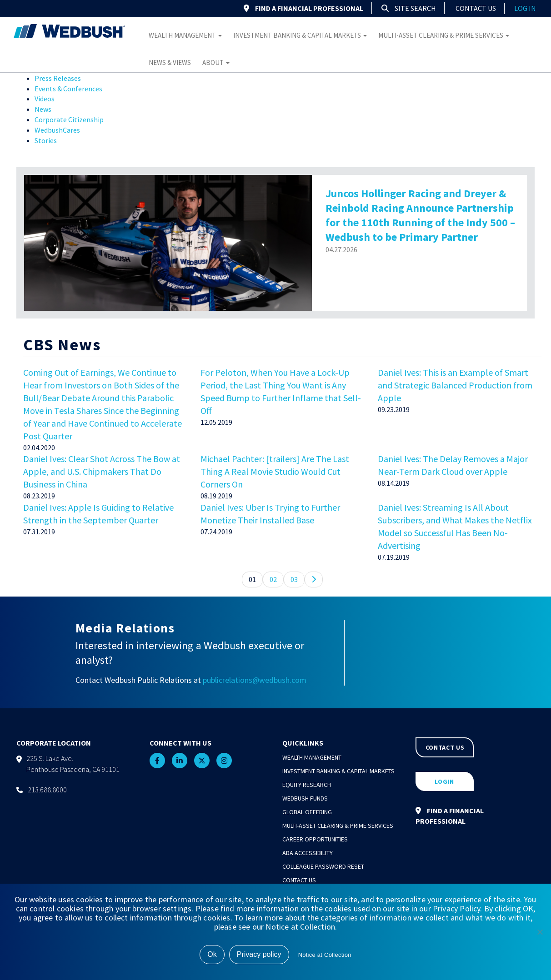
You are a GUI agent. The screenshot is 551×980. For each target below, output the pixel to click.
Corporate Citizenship (69, 119)
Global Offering (307, 812)
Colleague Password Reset (323, 866)
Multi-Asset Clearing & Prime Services (444, 35)
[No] (540, 932)
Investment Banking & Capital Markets (300, 35)
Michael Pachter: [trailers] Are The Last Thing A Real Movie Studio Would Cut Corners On (275, 471)
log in (525, 8)
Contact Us (476, 8)
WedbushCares (57, 130)
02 (273, 579)
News (43, 109)
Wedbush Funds (305, 798)
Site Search (409, 8)
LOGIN (444, 781)
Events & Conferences (68, 89)
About (216, 62)
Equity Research (307, 785)
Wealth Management (185, 35)
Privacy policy (259, 954)
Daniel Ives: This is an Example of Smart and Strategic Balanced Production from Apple (455, 385)
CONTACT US (445, 747)
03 (294, 579)
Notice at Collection (325, 955)
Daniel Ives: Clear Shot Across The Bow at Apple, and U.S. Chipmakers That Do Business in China (102, 471)
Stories (46, 140)
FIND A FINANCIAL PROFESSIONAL (303, 8)
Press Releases (58, 78)
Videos (45, 99)
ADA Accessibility (308, 853)
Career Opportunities (315, 839)
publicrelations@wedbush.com (255, 680)
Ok (212, 954)
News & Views (170, 62)
